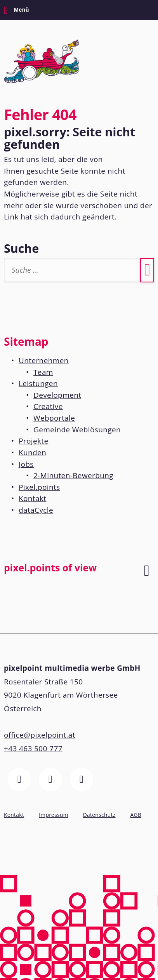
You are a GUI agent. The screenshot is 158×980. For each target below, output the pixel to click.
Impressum (54, 815)
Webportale (54, 418)
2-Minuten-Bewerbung (73, 475)
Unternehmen (44, 360)
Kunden (32, 453)
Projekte (34, 441)
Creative (48, 406)
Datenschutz (99, 815)
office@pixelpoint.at (40, 735)
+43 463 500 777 (33, 748)
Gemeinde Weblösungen (77, 430)
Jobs (26, 464)
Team (43, 372)
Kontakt (32, 498)
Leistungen (38, 383)
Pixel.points (39, 487)
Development (57, 395)
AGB (136, 815)
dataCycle (36, 510)
